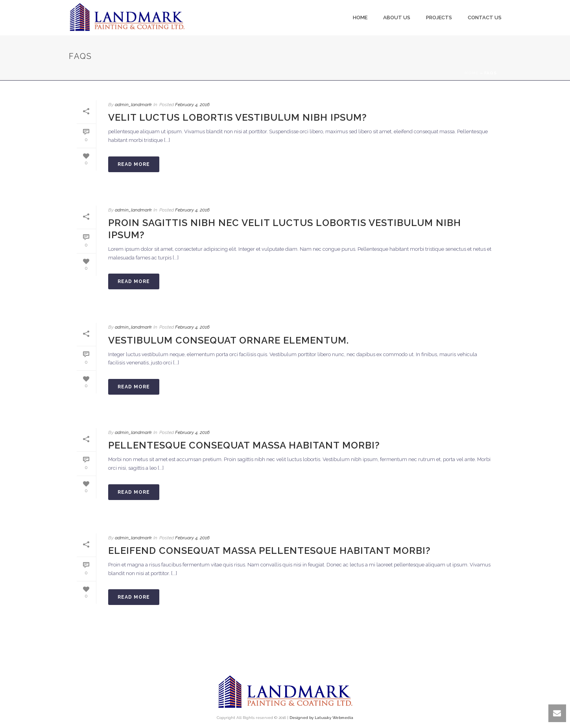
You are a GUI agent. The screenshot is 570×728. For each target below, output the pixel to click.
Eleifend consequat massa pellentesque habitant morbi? (269, 551)
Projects (439, 17)
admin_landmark (133, 105)
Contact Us (485, 17)
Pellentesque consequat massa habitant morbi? (244, 445)
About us (397, 17)
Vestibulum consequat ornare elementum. (229, 340)
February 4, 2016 (192, 105)
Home (360, 17)
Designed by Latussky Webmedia (321, 718)
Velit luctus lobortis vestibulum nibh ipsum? (238, 117)
